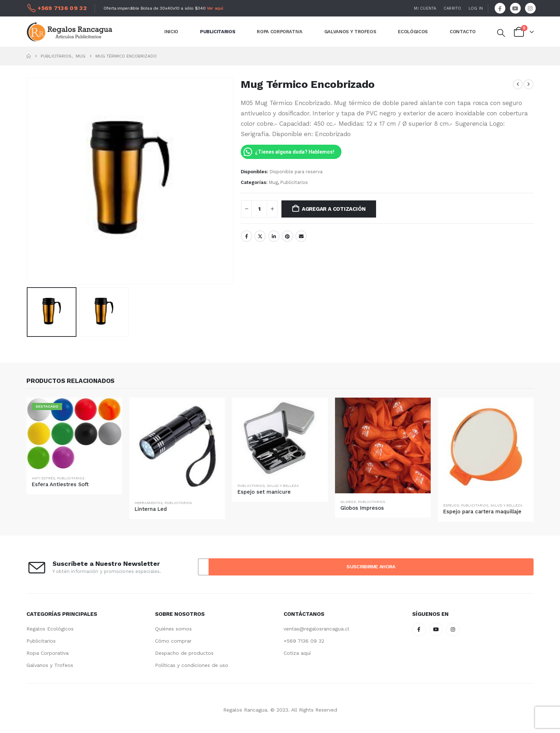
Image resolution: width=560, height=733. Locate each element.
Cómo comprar (173, 641)
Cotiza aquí (297, 653)
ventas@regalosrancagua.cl (316, 629)
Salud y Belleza (283, 486)
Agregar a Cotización (334, 209)
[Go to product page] (74, 434)
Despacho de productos (184, 653)
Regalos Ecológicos (50, 629)
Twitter (260, 236)
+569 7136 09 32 (304, 641)
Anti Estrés (43, 478)
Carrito (452, 8)
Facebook (246, 236)
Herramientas (149, 503)
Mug (273, 182)
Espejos (451, 505)
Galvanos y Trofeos (50, 665)
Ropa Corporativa (47, 653)
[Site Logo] (69, 32)
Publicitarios (294, 182)
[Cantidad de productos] (259, 209)
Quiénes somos (173, 629)
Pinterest (287, 236)
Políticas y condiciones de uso (192, 665)
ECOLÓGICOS (413, 32)
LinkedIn (274, 236)
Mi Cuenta (425, 8)
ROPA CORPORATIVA (279, 32)
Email (301, 236)
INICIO (171, 32)
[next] (529, 84)
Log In (476, 8)
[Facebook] (500, 8)
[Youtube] (515, 8)
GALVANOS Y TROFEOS (350, 32)
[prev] (518, 84)
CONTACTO (463, 32)
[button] (501, 33)
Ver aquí (215, 8)
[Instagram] (530, 8)
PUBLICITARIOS (217, 32)
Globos (348, 502)
